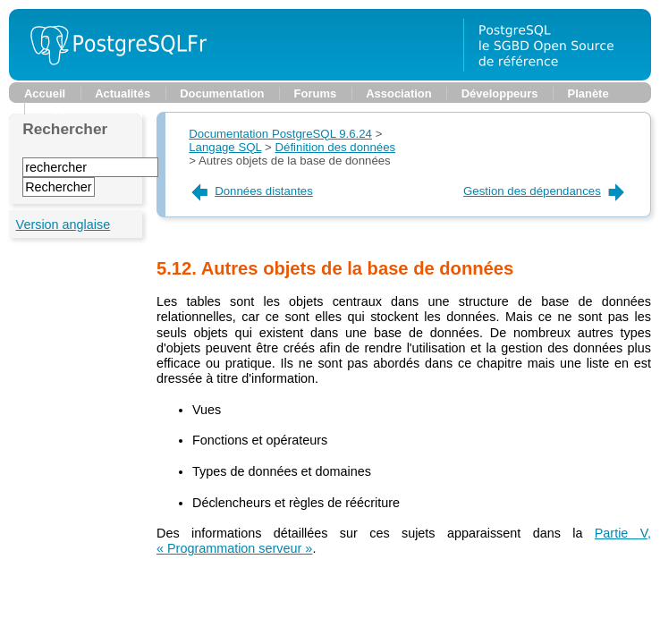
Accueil (45, 93)
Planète (588, 93)
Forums (316, 93)
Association (398, 93)
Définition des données (336, 147)
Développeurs (500, 93)
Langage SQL (225, 147)
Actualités (123, 93)
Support (62, 108)
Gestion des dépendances (545, 191)
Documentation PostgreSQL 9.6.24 (280, 134)
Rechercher (65, 129)
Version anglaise (63, 225)
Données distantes (251, 191)
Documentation (222, 93)
